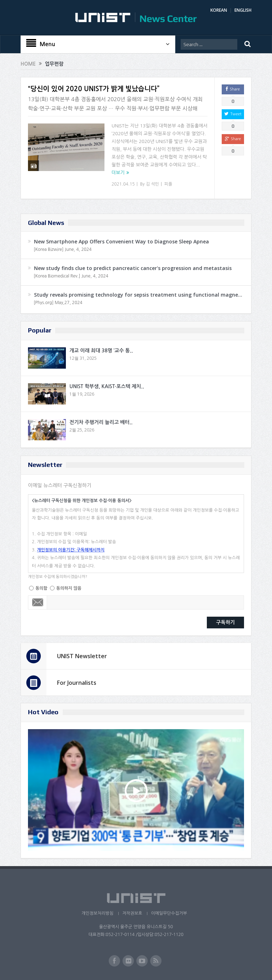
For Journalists (77, 683)
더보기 (118, 173)
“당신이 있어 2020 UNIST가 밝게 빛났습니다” (94, 89)
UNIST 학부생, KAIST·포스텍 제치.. (107, 386)
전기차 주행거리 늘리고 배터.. (101, 422)
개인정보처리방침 (97, 913)
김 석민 (152, 184)
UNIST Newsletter (82, 656)
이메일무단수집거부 (169, 913)
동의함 (41, 588)
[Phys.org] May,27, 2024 (58, 303)
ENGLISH (243, 10)
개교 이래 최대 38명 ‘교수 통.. (101, 351)
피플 (168, 184)
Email (38, 602)
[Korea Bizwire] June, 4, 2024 (63, 249)
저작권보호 (132, 913)
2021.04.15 (123, 184)
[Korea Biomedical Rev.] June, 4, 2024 (71, 276)
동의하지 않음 (69, 588)
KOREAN (219, 10)
